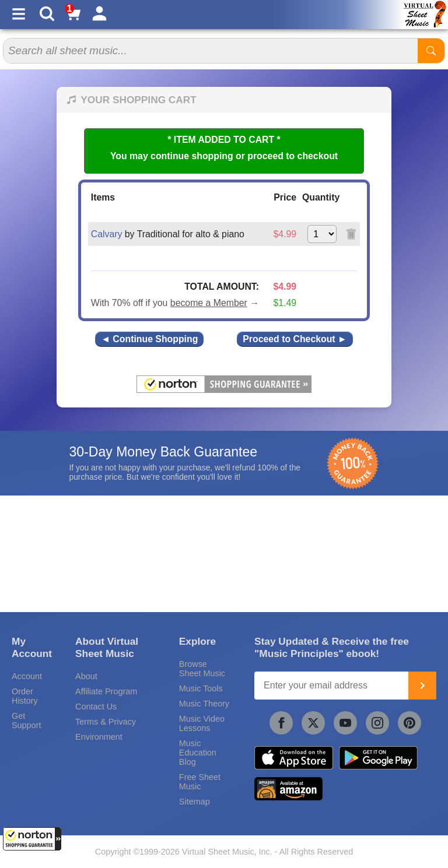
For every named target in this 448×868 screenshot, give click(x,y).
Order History (25, 696)
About (86, 676)
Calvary (107, 234)
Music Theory (204, 704)
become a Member (209, 303)
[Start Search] (431, 51)
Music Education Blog (198, 753)
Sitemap (195, 802)
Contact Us (96, 707)
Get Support (26, 721)
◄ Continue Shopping (149, 339)
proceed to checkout (293, 156)
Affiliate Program (106, 691)
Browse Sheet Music (202, 669)
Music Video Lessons (202, 723)
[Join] (422, 686)
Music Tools (201, 688)
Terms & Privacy (106, 722)
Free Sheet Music (200, 782)
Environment (99, 737)
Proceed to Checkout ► (295, 339)
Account (27, 676)
